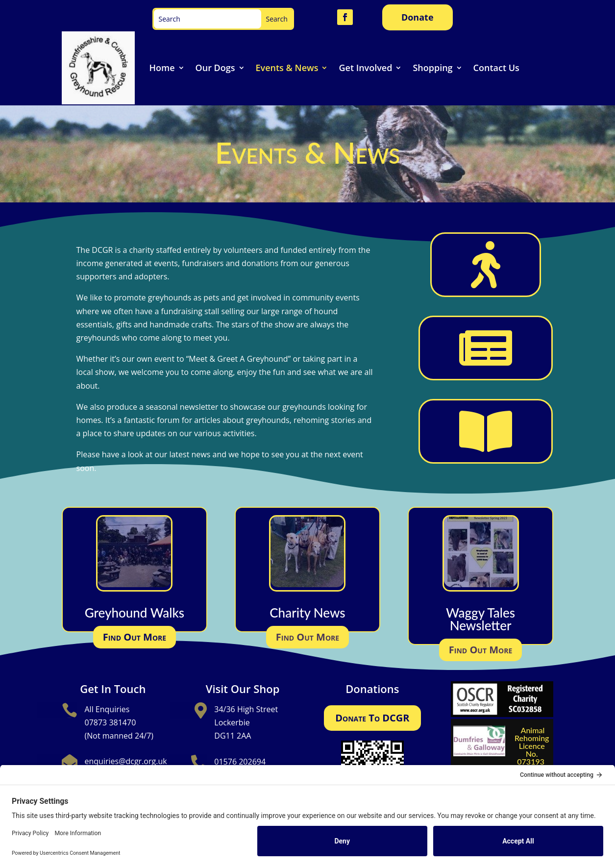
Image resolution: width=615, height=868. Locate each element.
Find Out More (135, 637)
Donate (418, 17)
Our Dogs (215, 68)
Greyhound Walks (135, 613)
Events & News (287, 68)
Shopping (432, 68)
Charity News (307, 613)
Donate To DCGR (372, 718)
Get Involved (365, 68)
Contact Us (496, 68)
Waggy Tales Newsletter (480, 619)
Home (162, 68)
